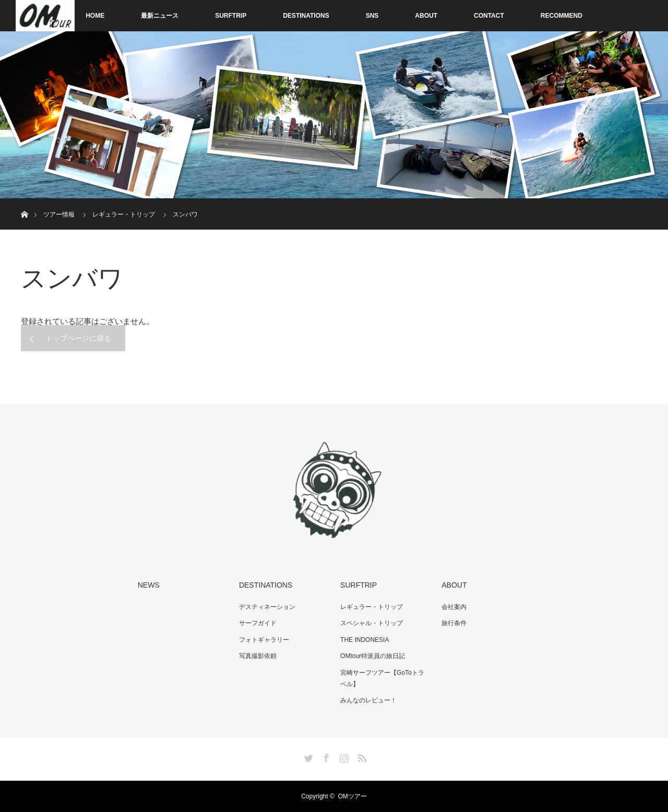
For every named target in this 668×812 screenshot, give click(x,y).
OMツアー (352, 796)
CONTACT (489, 16)
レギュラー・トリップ (372, 607)
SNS (372, 16)
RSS (361, 756)
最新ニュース (160, 16)
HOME (95, 16)
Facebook (325, 756)
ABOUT (426, 16)
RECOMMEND (562, 16)
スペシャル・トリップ (372, 623)
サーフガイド (258, 623)
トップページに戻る (78, 338)
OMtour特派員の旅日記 (373, 656)
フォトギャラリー (264, 640)
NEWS (149, 585)
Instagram (343, 756)
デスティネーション (267, 607)
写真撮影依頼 (258, 656)
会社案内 (454, 607)
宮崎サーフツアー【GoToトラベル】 (382, 678)
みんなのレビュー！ (368, 700)
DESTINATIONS (306, 16)
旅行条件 (454, 623)
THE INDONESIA (365, 640)
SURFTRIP (231, 16)
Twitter (307, 756)
